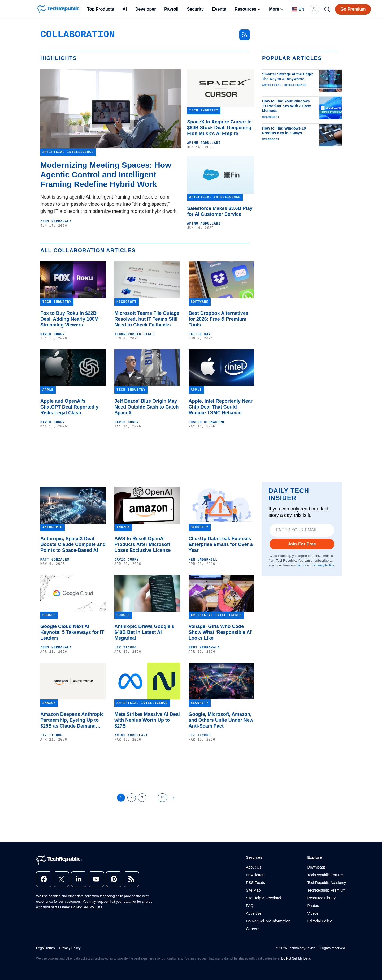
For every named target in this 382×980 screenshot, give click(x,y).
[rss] (131, 879)
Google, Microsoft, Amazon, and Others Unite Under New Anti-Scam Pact (221, 720)
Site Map (253, 890)
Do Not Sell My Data (87, 907)
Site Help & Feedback (264, 898)
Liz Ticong (125, 648)
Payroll (171, 9)
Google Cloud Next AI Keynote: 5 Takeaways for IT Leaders (72, 632)
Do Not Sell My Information (268, 921)
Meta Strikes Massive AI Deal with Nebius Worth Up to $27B (147, 720)
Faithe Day (200, 334)
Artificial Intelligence (284, 85)
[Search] (327, 9)
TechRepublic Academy (327, 883)
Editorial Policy (319, 921)
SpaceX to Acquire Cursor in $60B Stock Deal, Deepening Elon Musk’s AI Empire (219, 128)
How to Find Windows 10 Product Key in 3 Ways (284, 131)
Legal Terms (45, 948)
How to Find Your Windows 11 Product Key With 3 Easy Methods (286, 106)
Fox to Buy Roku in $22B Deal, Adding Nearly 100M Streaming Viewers (69, 319)
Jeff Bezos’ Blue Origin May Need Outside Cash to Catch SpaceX (146, 407)
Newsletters (256, 875)
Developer (146, 9)
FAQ (250, 906)
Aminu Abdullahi (204, 143)
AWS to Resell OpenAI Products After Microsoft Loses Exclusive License (142, 544)
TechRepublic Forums (325, 875)
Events (219, 9)
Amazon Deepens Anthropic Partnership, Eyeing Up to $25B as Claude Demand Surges (72, 720)
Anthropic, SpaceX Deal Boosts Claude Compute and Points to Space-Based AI (73, 544)
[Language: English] (298, 9)
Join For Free (302, 544)
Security (195, 9)
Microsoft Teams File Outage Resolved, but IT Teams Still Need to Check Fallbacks (147, 319)
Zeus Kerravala (56, 222)
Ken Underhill (203, 560)
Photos (313, 906)
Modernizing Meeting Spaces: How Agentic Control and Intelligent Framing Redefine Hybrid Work (106, 175)
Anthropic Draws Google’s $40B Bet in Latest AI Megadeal (144, 632)
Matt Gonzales (55, 560)
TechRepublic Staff (134, 334)
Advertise (254, 913)
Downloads (316, 867)
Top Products (101, 9)
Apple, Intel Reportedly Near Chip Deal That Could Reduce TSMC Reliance (221, 407)
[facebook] (44, 879)
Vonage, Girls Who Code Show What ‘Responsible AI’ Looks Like (220, 632)
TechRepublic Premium (326, 890)
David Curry (53, 334)
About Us (254, 867)
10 (162, 797)
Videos (313, 913)
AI (125, 9)
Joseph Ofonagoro (206, 422)
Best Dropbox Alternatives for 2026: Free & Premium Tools (218, 319)
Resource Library (321, 898)
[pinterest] (114, 879)
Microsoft (271, 117)
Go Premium (353, 9)
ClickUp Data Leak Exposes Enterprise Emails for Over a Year (221, 544)
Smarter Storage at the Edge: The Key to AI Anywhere (288, 76)
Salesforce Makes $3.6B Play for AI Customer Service (220, 211)
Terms (301, 565)
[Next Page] (173, 798)
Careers (253, 929)
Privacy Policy (324, 565)
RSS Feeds (255, 883)
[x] (61, 879)
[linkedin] (79, 879)
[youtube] (96, 879)
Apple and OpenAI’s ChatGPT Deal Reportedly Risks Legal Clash (69, 407)
